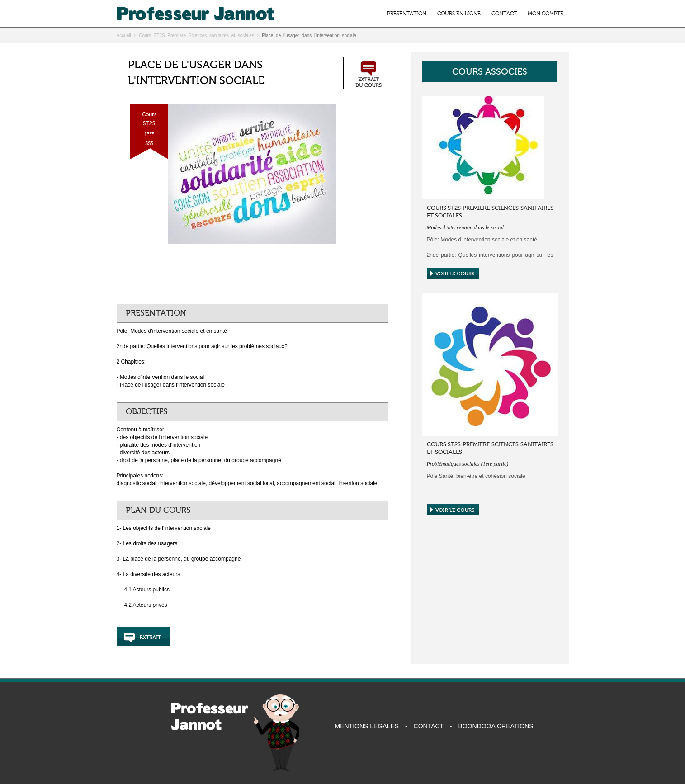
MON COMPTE (546, 14)
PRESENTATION (407, 14)
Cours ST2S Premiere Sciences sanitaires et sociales (196, 35)
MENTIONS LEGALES (367, 726)
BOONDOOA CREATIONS (496, 726)
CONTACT (504, 14)
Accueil (124, 35)
